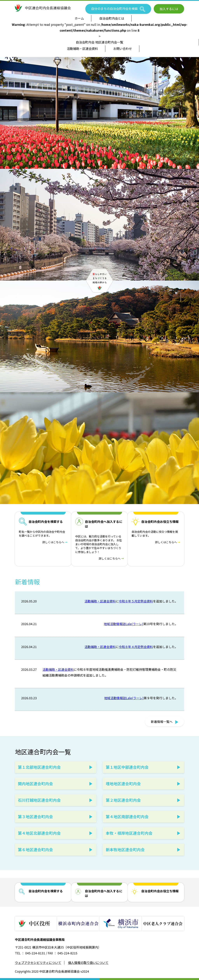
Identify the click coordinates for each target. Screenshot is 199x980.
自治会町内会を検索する (46, 891)
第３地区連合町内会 (35, 817)
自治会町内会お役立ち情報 (160, 891)
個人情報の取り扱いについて (88, 963)
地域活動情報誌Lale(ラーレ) (124, 624)
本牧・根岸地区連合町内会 (129, 833)
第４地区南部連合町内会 (127, 817)
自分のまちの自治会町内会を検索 (118, 9)
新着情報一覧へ (165, 722)
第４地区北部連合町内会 (39, 833)
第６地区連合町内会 (35, 850)
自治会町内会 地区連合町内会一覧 (99, 42)
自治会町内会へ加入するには (104, 893)
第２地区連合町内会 (123, 800)
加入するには (169, 9)
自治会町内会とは (112, 18)
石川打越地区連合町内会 (39, 800)
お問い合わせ (123, 49)
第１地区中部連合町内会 (127, 767)
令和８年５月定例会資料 (136, 601)
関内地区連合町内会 (35, 784)
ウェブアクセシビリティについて (38, 963)
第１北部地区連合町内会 (39, 767)
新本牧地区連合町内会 (125, 850)
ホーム (79, 18)
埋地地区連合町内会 (123, 784)
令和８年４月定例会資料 (136, 647)
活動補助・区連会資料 (82, 49)
